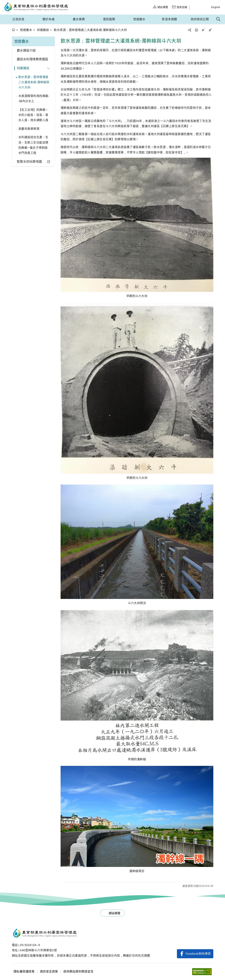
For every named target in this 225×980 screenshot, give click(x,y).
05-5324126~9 (30, 945)
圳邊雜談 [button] (23, 68)
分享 (189, 30)
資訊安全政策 (49, 971)
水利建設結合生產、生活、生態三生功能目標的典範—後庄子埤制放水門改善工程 (33, 145)
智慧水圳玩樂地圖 (29, 162)
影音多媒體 (170, 19)
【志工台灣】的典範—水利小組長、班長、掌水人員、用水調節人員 (33, 115)
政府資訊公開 (200, 19)
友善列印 (196, 30)
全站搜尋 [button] (218, 19)
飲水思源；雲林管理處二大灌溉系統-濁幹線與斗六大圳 (34, 82)
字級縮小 (203, 30)
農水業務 (79, 19)
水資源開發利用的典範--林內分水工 (34, 99)
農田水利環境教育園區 (33, 59)
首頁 (14, 30)
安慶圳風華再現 (29, 129)
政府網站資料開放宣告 (78, 971)
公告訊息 (18, 19)
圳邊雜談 (43, 30)
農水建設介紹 (26, 51)
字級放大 (210, 30)
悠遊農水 (139, 19)
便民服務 (109, 19)
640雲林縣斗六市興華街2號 (38, 950)
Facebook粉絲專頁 (198, 954)
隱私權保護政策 (24, 971)
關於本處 (49, 19)
